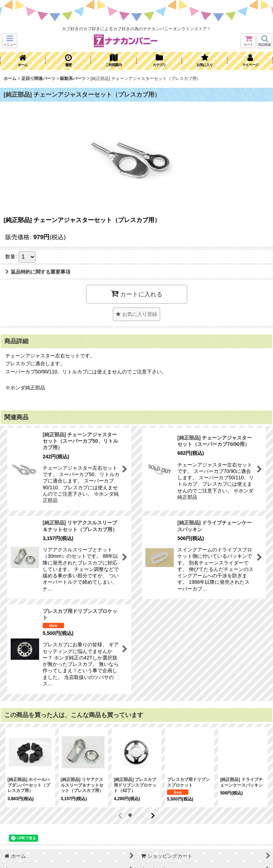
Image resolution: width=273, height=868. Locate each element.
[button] (10, 41)
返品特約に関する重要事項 (38, 272)
